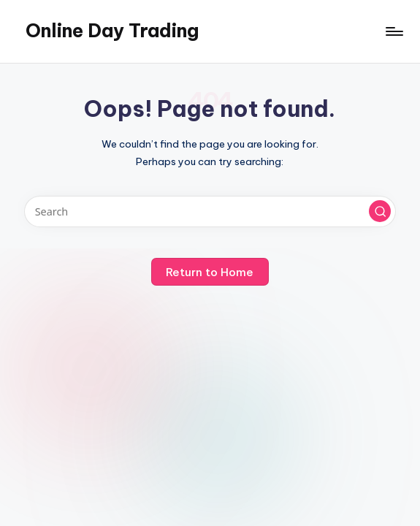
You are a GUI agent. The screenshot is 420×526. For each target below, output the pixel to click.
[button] (380, 211)
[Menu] (393, 31)
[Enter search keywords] (210, 211)
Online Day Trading (112, 31)
